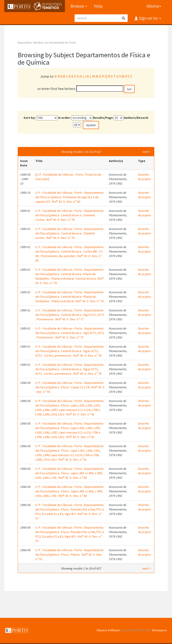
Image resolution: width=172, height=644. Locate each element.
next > (147, 152)
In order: (64, 118)
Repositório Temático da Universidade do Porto (47, 43)
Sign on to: (149, 18)
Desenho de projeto (144, 177)
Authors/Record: (136, 118)
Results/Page (103, 118)
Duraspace (159, 630)
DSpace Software (108, 630)
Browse (79, 6)
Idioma (154, 6)
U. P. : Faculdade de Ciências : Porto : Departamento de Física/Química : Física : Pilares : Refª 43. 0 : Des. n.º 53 (70, 555)
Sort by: (29, 118)
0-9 (57, 76)
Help (98, 6)
